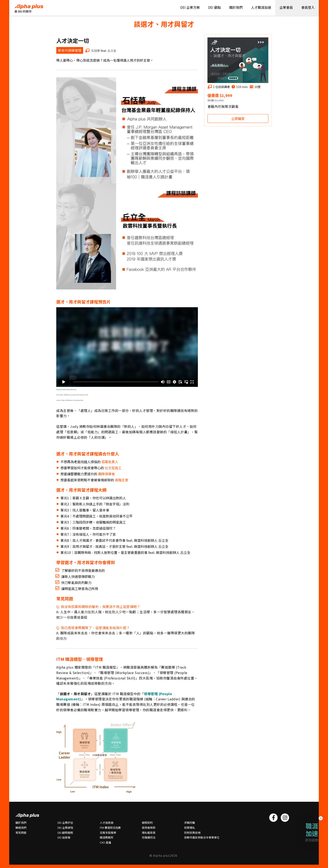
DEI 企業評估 (65, 823)
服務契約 (147, 823)
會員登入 (308, 7)
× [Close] (321, 818)
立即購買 (238, 119)
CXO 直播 (105, 843)
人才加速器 (107, 823)
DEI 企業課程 (65, 828)
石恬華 (95, 51)
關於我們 (236, 7)
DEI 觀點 (215, 7)
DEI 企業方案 (190, 7)
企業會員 (286, 7)
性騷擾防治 (149, 837)
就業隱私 (190, 828)
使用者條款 (149, 828)
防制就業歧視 (192, 833)
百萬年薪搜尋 (108, 833)
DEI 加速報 (64, 837)
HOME (33, 9)
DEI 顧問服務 (65, 833)
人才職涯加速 (261, 7)
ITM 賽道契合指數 (110, 828)
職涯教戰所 (107, 837)
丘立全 (112, 51)
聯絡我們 (21, 828)
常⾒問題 (21, 833)
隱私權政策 (149, 833)
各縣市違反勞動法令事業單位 (202, 837)
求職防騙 (190, 823)
